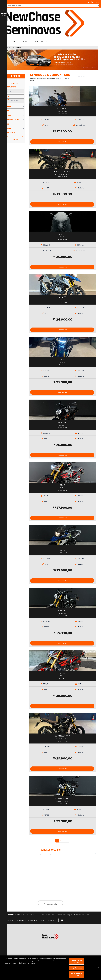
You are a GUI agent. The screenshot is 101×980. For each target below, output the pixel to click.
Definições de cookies (77, 961)
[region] (50, 968)
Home (7, 48)
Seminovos (17, 48)
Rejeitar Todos (77, 968)
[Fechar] (99, 968)
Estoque (13, 41)
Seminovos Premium (41, 41)
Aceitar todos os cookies (77, 975)
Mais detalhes (62, 142)
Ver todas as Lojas (50, 904)
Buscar (15, 140)
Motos (25, 41)
